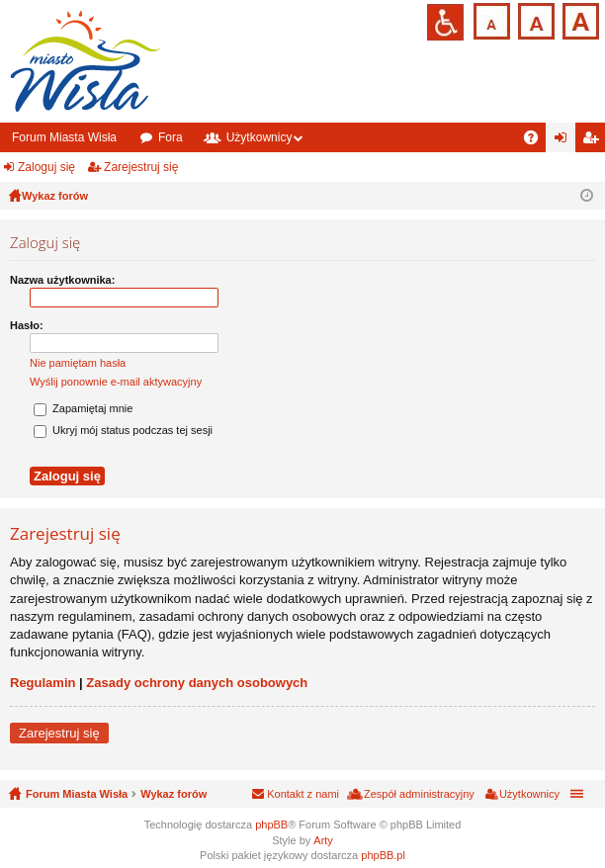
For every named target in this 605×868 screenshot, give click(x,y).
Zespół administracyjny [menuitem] (419, 794)
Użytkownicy (259, 137)
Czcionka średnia (534, 19)
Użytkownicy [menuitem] (529, 794)
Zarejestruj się (141, 167)
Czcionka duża (579, 19)
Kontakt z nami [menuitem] (303, 794)
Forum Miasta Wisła (64, 137)
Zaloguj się (46, 167)
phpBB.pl (383, 855)
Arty (323, 840)
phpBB (271, 825)
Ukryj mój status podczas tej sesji (123, 430)
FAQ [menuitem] (537, 141)
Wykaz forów (173, 794)
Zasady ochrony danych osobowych (197, 683)
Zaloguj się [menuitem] (565, 141)
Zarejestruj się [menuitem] (594, 141)
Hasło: (27, 325)
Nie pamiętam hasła (78, 363)
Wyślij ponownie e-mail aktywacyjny (116, 382)
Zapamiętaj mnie (83, 408)
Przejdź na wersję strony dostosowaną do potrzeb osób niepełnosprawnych (445, 22)
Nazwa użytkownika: (62, 280)
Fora (171, 137)
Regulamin (43, 683)
